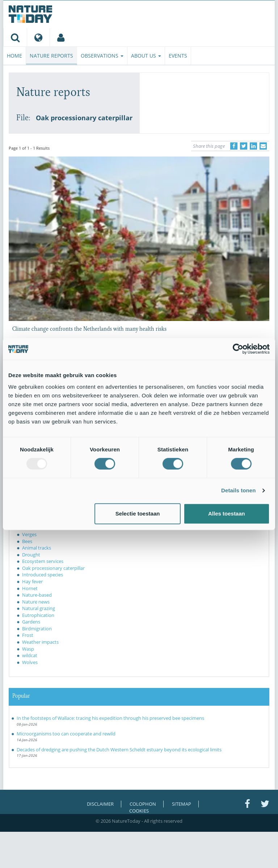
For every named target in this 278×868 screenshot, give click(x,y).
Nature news (36, 602)
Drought (31, 555)
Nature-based (37, 595)
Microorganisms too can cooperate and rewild (66, 734)
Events (178, 56)
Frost (28, 635)
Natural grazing (39, 608)
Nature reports (51, 56)
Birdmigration (37, 629)
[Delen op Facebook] (234, 146)
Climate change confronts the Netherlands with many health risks (89, 328)
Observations (102, 56)
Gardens (31, 622)
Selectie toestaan (138, 514)
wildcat (30, 655)
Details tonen (238, 490)
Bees (27, 541)
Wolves (30, 662)
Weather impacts (40, 642)
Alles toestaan (227, 514)
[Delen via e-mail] (263, 146)
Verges (29, 534)
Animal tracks (37, 548)
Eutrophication (38, 615)
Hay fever (32, 581)
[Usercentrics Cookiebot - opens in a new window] (238, 349)
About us (146, 56)
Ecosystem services (43, 561)
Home (14, 56)
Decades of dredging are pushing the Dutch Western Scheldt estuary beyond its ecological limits (119, 750)
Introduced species (43, 575)
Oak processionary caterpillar (53, 568)
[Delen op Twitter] (244, 146)
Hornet (30, 588)
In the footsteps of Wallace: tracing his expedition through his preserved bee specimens (110, 718)
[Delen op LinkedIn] (253, 146)
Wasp (28, 649)
